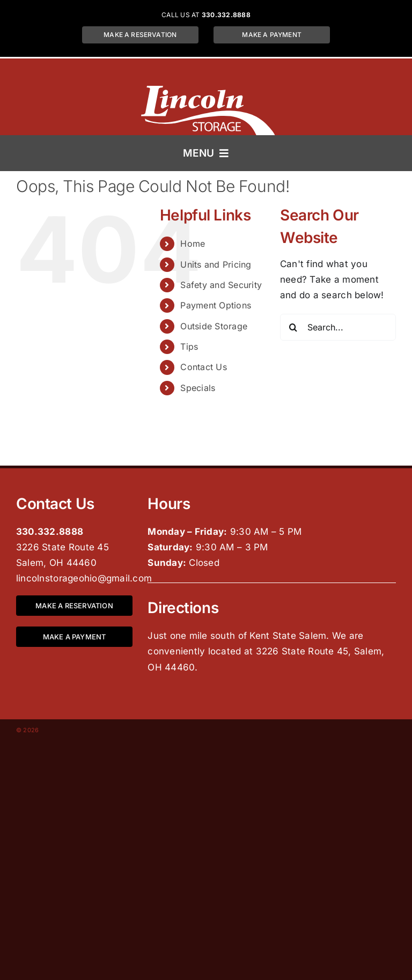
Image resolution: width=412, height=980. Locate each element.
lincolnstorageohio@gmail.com (84, 578)
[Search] (293, 327)
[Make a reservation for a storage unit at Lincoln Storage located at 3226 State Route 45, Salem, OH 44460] (140, 35)
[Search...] (338, 327)
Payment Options (216, 305)
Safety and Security (221, 285)
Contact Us (204, 367)
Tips (189, 347)
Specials (198, 388)
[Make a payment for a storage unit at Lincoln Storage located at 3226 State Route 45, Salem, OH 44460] (272, 35)
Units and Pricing (216, 264)
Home (193, 244)
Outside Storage (214, 326)
